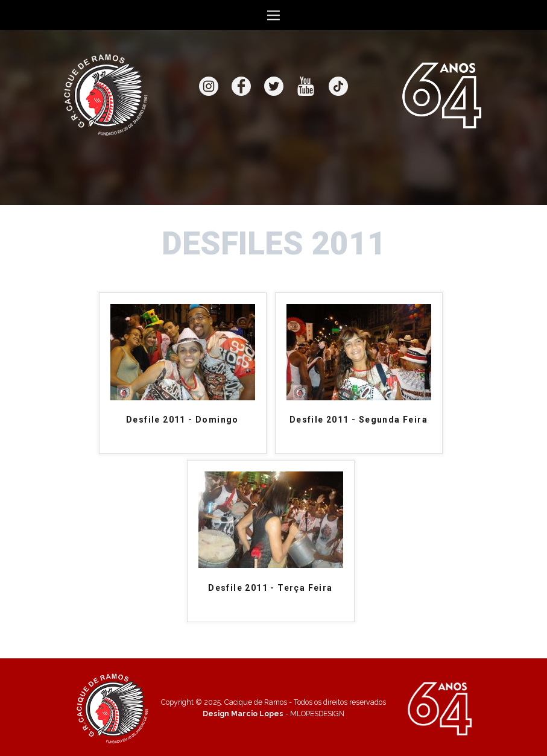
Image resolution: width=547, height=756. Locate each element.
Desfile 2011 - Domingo (182, 420)
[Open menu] (273, 15)
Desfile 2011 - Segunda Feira (359, 420)
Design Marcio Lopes (243, 713)
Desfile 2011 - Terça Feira (270, 588)
